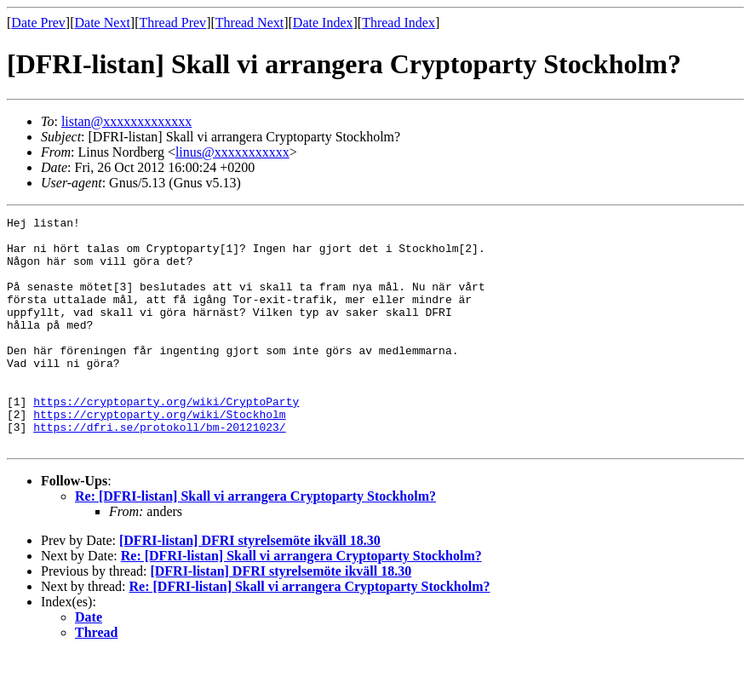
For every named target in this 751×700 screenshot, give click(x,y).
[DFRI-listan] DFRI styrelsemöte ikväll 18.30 (250, 586)
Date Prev (38, 23)
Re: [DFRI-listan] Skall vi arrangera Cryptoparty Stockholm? (255, 542)
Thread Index (398, 23)
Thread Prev (172, 23)
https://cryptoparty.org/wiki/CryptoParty (166, 439)
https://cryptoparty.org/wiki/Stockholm (159, 455)
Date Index (323, 23)
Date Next (103, 23)
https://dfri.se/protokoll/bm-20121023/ (159, 470)
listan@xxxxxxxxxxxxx (126, 121)
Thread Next (249, 23)
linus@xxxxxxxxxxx (232, 152)
